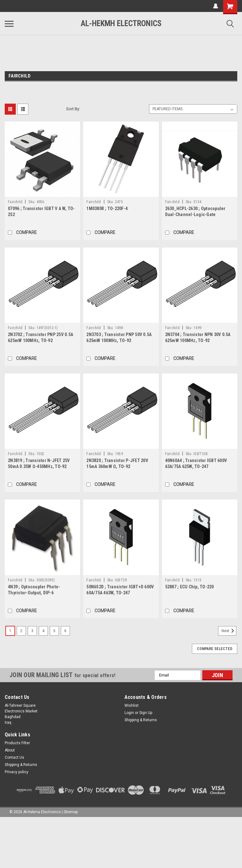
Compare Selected (215, 649)
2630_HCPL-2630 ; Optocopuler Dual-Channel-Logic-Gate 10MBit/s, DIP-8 (195, 214)
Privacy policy (17, 772)
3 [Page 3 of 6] (32, 631)
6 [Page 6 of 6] (65, 631)
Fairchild (15, 202)
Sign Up (146, 713)
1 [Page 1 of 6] (10, 631)
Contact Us (14, 757)
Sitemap (71, 812)
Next (229, 631)
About (10, 750)
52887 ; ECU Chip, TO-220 (190, 587)
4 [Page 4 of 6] (43, 631)
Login (129, 713)
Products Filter (17, 743)
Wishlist (132, 705)
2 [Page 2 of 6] (21, 631)
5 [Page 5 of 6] (54, 631)
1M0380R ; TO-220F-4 (107, 208)
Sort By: (73, 109)
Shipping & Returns (141, 720)
